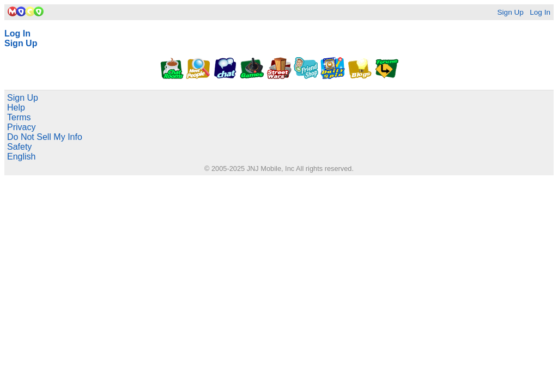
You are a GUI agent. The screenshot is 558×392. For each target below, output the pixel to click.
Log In (540, 12)
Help (16, 108)
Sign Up (510, 12)
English (21, 157)
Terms (19, 117)
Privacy (21, 127)
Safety (19, 147)
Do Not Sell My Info (45, 137)
